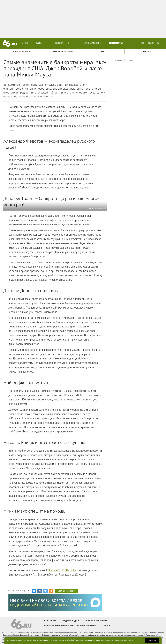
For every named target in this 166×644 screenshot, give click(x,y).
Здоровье (63, 43)
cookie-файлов (126, 640)
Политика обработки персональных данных (70, 625)
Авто (25, 43)
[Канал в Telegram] (34, 591)
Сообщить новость (67, 591)
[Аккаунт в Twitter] (45, 591)
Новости (116, 43)
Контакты (50, 621)
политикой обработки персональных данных (80, 640)
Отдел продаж (71, 621)
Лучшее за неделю (62, 51)
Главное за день (21, 51)
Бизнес (42, 43)
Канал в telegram (96, 621)
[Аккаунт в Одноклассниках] (51, 591)
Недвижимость (90, 43)
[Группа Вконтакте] (40, 591)
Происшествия (142, 43)
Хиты (104, 51)
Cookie (107, 625)
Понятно (152, 640)
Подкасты (145, 51)
